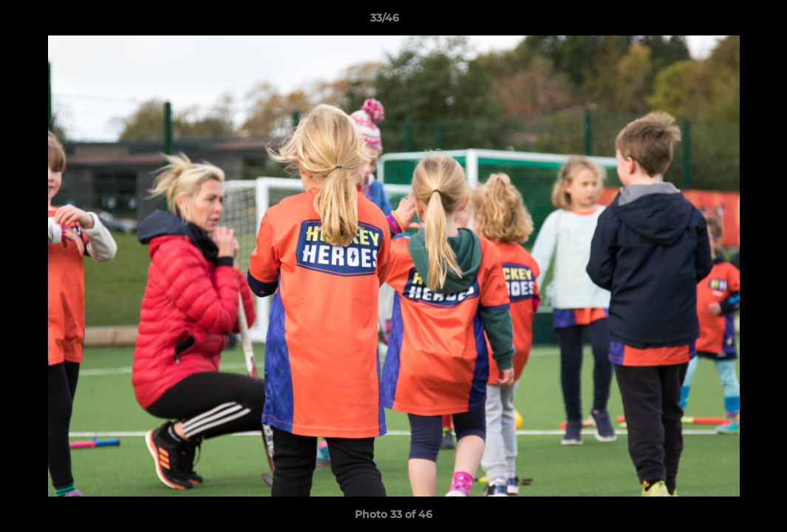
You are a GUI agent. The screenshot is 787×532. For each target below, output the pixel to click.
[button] (725, 21)
